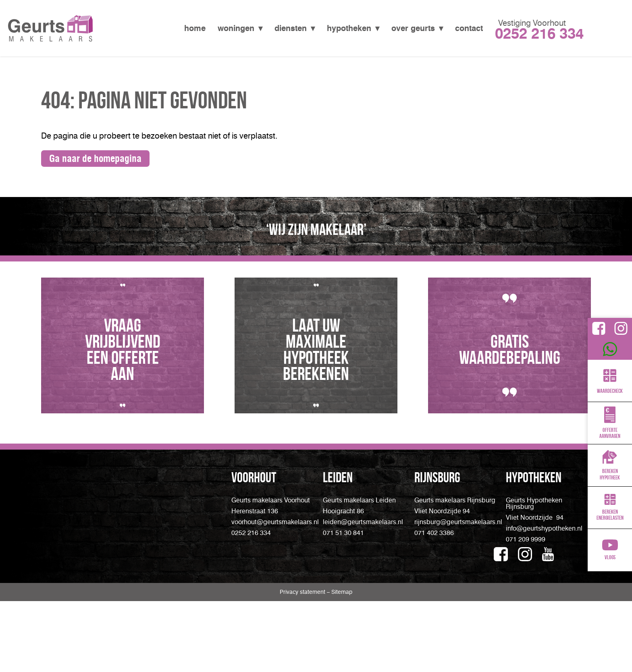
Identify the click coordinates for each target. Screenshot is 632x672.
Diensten (291, 28)
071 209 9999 (526, 539)
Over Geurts (413, 28)
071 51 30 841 (343, 533)
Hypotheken (349, 28)
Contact (469, 28)
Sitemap (342, 632)
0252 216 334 (251, 533)
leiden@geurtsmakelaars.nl (363, 522)
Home (195, 28)
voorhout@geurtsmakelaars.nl (275, 522)
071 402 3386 (434, 533)
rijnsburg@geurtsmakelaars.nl (458, 522)
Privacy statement (303, 632)
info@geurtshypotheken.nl (544, 528)
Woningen (236, 28)
